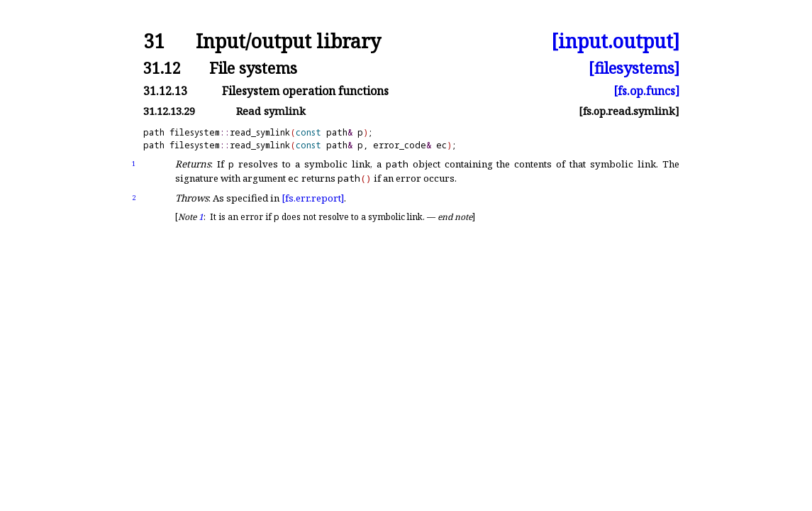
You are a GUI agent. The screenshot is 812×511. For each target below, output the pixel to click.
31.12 (162, 68)
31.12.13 (165, 91)
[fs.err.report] (313, 198)
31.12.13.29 (169, 111)
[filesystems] (634, 68)
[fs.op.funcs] (646, 91)
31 (154, 42)
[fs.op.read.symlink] (629, 111)
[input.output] (615, 42)
